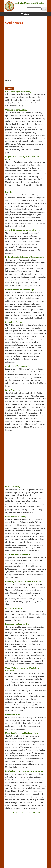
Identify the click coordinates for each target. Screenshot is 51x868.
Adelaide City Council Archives (18, 555)
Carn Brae (9, 192)
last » (40, 812)
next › (35, 812)
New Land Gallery (13, 487)
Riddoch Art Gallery (13, 322)
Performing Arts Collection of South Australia (25, 257)
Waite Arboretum (13, 390)
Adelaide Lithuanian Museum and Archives (23, 230)
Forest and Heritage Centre (17, 624)
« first (12, 812)
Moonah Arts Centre (14, 608)
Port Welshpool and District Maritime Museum (25, 771)
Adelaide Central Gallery (16, 516)
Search (8, 80)
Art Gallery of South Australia (18, 366)
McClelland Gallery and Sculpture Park (21, 733)
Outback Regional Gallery (16, 110)
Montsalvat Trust (12, 715)
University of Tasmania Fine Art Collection (23, 581)
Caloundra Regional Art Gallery (18, 91)
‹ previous (19, 812)
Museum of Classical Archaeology (19, 290)
